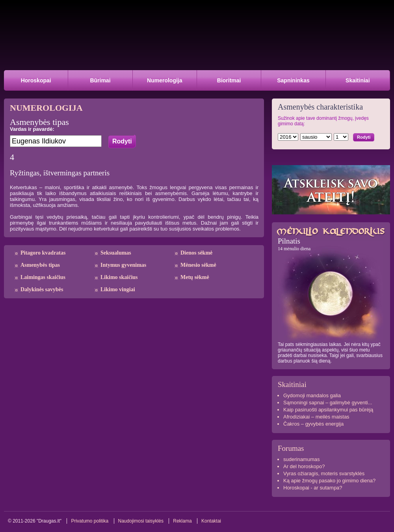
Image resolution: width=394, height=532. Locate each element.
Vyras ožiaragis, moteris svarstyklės (324, 473)
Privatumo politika (90, 521)
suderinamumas (302, 459)
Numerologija (164, 80)
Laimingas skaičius (43, 277)
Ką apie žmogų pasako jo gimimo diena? (329, 481)
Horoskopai (36, 80)
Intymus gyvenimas (123, 265)
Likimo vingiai (118, 289)
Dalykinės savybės (42, 289)
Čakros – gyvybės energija (313, 424)
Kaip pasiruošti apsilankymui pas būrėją (328, 410)
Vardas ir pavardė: (32, 129)
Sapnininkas (293, 80)
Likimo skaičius (119, 277)
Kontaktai (211, 521)
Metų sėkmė (195, 277)
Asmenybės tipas (40, 265)
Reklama (182, 521)
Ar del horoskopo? (304, 466)
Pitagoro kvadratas (43, 253)
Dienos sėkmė (196, 253)
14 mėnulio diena (294, 249)
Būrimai (100, 80)
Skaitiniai (358, 80)
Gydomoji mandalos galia (312, 395)
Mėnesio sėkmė (198, 265)
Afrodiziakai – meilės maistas (316, 417)
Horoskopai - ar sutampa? (313, 488)
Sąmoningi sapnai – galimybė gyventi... (328, 403)
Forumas (291, 448)
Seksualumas (116, 253)
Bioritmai (229, 80)
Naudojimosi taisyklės (141, 521)
